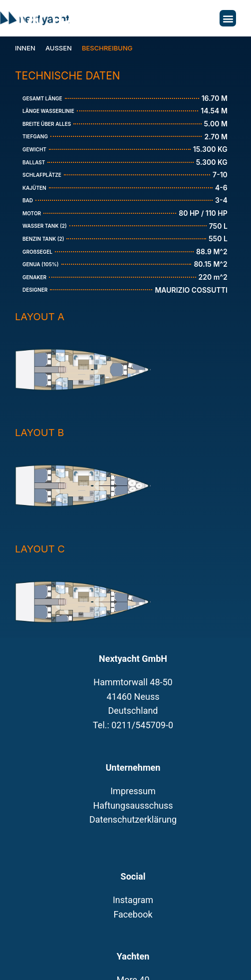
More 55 (70, 22)
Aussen (59, 48)
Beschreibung (107, 48)
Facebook (133, 914)
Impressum (133, 791)
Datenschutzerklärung (133, 819)
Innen (25, 48)
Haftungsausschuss (133, 805)
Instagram (133, 900)
